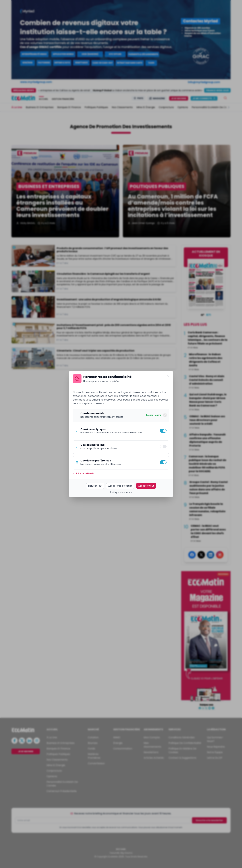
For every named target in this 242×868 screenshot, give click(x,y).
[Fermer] (168, 376)
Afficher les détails (83, 473)
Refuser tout (95, 486)
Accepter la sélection (120, 486)
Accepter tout (146, 486)
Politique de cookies (121, 492)
